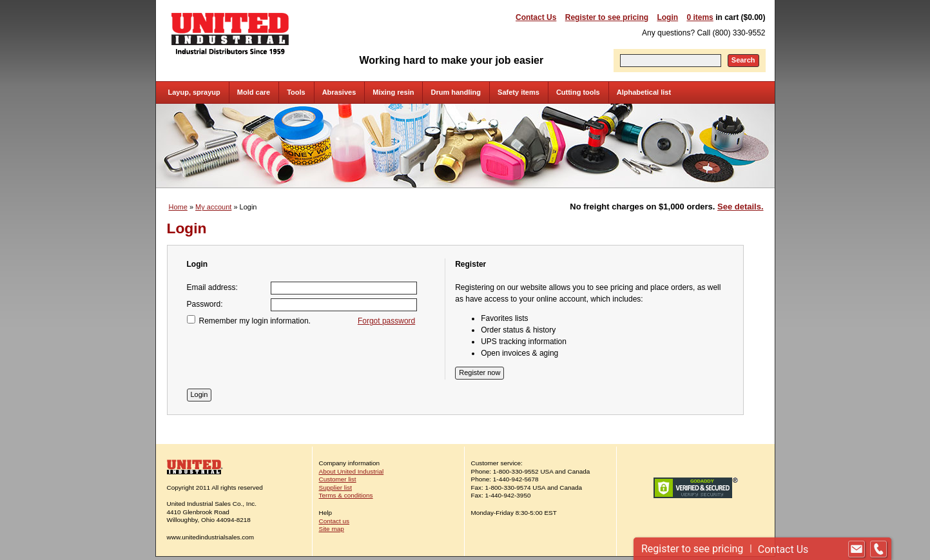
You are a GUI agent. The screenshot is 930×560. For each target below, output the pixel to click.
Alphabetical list (644, 92)
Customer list (338, 479)
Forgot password (386, 321)
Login (667, 17)
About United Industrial (352, 471)
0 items (700, 17)
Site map (332, 529)
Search (743, 60)
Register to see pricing (607, 17)
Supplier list (335, 488)
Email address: (212, 287)
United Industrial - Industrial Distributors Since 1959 (230, 34)
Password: (205, 304)
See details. (740, 207)
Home (178, 207)
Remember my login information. (255, 321)
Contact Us (536, 17)
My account (213, 207)
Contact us (334, 521)
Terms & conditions (346, 495)
